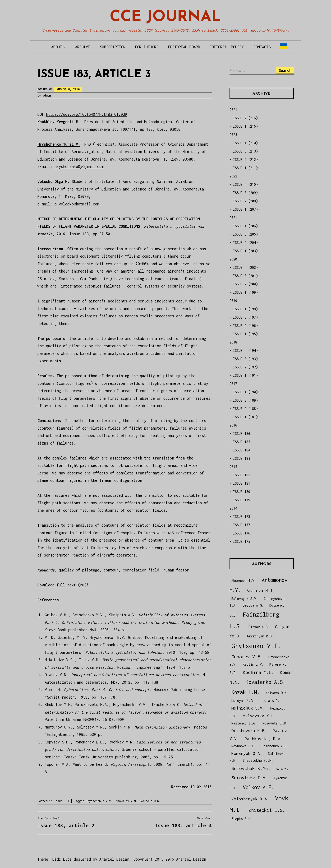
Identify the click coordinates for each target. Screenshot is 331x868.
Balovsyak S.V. (245, 599)
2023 (233, 135)
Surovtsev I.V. (250, 777)
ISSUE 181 (242, 483)
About (57, 47)
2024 (233, 110)
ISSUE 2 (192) (245, 367)
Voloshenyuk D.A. (250, 799)
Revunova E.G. (244, 746)
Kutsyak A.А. (243, 701)
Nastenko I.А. (244, 723)
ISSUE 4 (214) (245, 143)
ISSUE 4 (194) (245, 350)
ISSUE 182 (242, 475)
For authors (147, 47)
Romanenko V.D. (275, 746)
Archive (83, 47)
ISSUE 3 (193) (245, 359)
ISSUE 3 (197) (245, 317)
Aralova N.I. (261, 591)
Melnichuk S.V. (248, 708)
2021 (233, 218)
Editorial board (184, 47)
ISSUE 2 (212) (245, 160)
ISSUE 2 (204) (245, 243)
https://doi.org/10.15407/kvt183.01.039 (87, 114)
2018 (233, 342)
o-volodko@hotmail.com (77, 204)
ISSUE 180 (242, 492)
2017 (233, 384)
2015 (233, 467)
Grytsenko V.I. (256, 646)
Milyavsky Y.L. (259, 716)
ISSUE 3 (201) (245, 276)
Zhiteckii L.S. (267, 810)
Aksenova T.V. (244, 581)
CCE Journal (165, 17)
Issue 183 (62, 801)
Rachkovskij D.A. (264, 739)
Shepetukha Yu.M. (258, 760)
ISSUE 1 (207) (245, 209)
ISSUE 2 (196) (245, 326)
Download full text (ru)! (63, 585)
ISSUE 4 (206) (245, 226)
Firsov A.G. (259, 627)
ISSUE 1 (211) (245, 168)
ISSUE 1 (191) (245, 375)
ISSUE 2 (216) (245, 118)
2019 (233, 301)
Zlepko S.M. (242, 819)
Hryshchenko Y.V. (99, 801)
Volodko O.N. (151, 801)
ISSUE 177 (242, 525)
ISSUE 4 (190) (245, 392)
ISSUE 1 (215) (245, 126)
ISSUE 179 (242, 500)
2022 (233, 176)
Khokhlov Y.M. (126, 801)
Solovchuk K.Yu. (251, 768)
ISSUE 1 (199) (245, 292)
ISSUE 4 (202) (245, 267)
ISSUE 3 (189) (245, 400)
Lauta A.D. (270, 701)
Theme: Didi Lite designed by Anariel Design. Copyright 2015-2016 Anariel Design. (123, 859)
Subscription (113, 47)
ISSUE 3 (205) (245, 234)
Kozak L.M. (246, 692)
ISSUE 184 (242, 450)
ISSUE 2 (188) (245, 409)
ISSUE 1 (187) (245, 417)
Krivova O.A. (277, 693)
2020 (233, 259)
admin (47, 95)
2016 (233, 425)
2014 (233, 508)
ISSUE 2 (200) (245, 284)
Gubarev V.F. (247, 657)
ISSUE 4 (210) (245, 184)
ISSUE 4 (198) (245, 309)
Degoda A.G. (253, 605)
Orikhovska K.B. (249, 731)
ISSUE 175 (242, 541)
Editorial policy (227, 47)
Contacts (262, 47)
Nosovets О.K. (275, 723)
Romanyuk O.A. (247, 753)
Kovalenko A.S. (266, 682)
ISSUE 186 (242, 434)
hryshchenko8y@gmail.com (79, 167)
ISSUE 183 (242, 458)
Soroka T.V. (283, 769)
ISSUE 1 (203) (245, 251)
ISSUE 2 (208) (245, 201)
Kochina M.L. (258, 672)
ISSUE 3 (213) (245, 151)
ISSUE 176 (242, 533)
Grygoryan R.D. (260, 636)
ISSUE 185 (242, 442)
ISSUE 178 (242, 517)
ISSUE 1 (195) (245, 334)
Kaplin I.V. (253, 664)
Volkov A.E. (258, 787)
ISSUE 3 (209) (245, 193)
